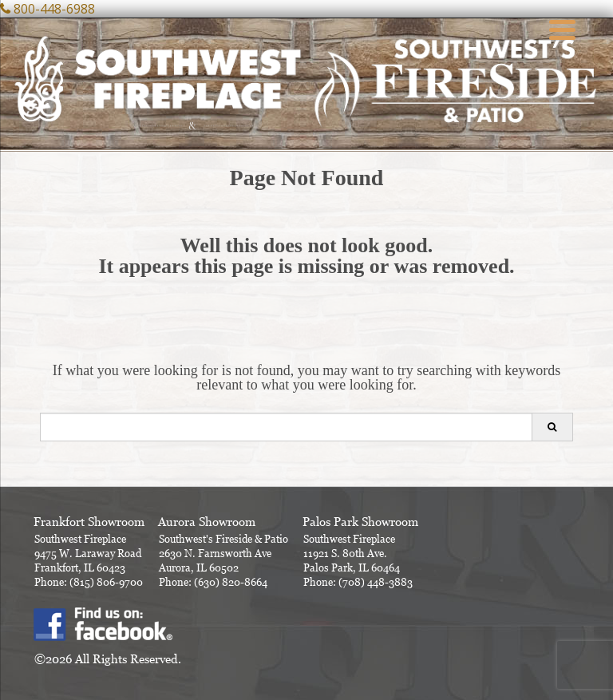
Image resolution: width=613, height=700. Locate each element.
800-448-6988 (54, 9)
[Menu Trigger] (563, 28)
